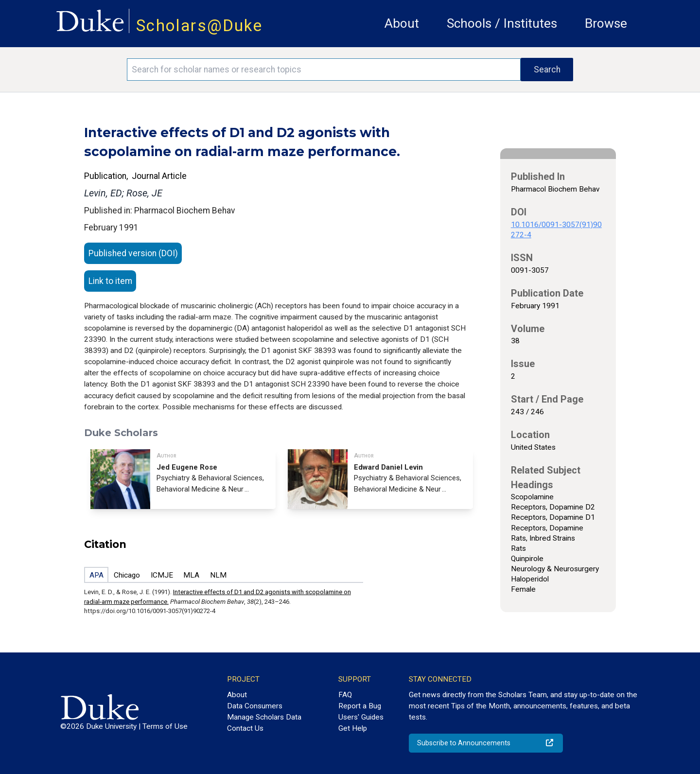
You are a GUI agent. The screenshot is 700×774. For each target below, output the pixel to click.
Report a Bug (360, 706)
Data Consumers (255, 706)
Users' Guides (361, 717)
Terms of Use (165, 726)
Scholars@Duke (199, 26)
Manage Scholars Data (264, 717)
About (402, 23)
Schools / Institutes (502, 23)
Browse (606, 23)
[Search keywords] (324, 70)
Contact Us (245, 728)
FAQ (345, 695)
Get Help (353, 728)
